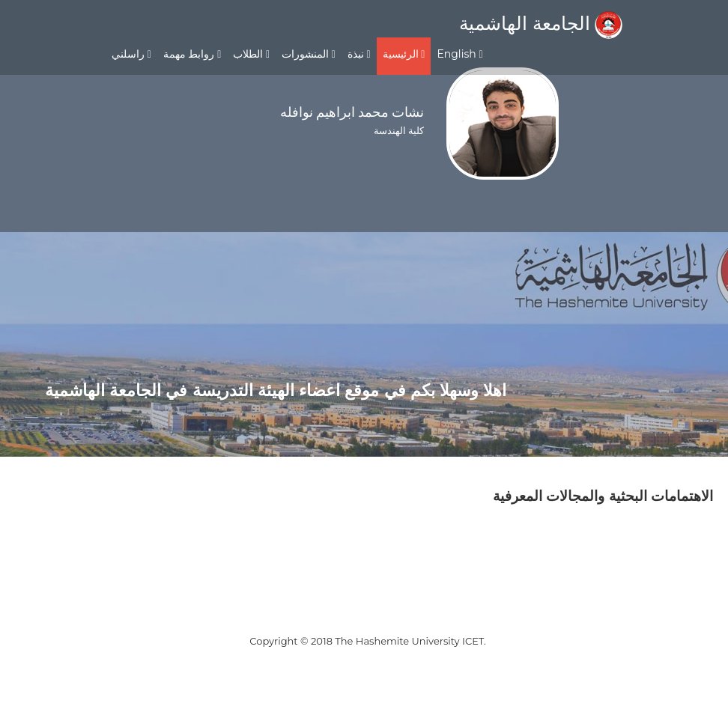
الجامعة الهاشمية (541, 23)
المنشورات (309, 54)
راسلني (131, 54)
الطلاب (251, 54)
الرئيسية (404, 54)
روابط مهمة (192, 54)
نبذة (359, 54)
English (459, 54)
